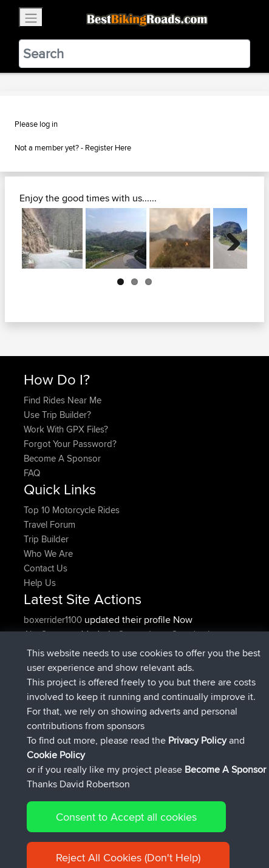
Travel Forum (49, 524)
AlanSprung (48, 634)
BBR (97, 692)
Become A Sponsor (62, 458)
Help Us (40, 583)
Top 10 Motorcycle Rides (72, 510)
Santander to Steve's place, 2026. (124, 641)
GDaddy (42, 663)
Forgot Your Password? (70, 444)
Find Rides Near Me (63, 400)
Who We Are (48, 553)
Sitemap (137, 821)
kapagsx (42, 692)
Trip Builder (46, 539)
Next (229, 238)
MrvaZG (41, 707)
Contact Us (46, 568)
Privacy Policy (186, 821)
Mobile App (158, 663)
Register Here (108, 147)
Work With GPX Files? (66, 429)
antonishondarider (61, 722)
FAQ (32, 473)
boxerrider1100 (54, 620)
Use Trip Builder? (57, 415)
